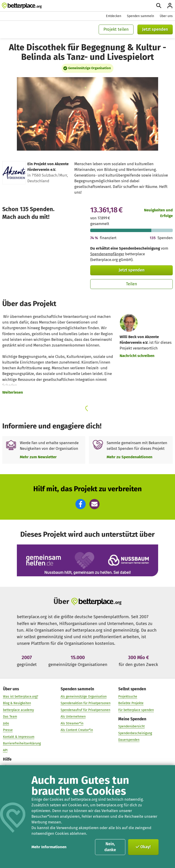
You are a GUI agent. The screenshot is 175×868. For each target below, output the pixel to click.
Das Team (10, 717)
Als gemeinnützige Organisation (84, 696)
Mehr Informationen (49, 847)
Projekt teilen (116, 29)
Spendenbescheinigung (135, 733)
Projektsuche (128, 696)
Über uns (166, 16)
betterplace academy (18, 710)
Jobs (6, 723)
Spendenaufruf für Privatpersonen (85, 710)
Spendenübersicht (131, 726)
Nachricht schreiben (137, 356)
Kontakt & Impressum (19, 737)
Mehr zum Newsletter (38, 457)
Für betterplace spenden (136, 710)
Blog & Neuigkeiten (17, 703)
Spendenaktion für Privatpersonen (86, 703)
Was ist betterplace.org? (21, 696)
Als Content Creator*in (77, 730)
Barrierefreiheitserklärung (22, 743)
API (5, 750)
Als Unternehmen (73, 717)
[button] (81, 504)
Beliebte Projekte (131, 703)
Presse (8, 730)
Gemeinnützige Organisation (89, 68)
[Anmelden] (170, 6)
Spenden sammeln (140, 16)
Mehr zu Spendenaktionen (130, 457)
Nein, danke (110, 847)
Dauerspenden (129, 740)
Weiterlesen (13, 392)
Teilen (132, 284)
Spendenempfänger (107, 254)
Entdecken (114, 16)
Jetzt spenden (155, 29)
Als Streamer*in (72, 723)
